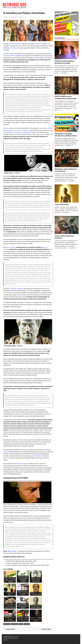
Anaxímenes (26, 132)
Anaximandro (18, 132)
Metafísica (21, 17)
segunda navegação (17, 289)
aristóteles (7, 624)
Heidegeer (41, 58)
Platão (12, 54)
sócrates (27, 624)
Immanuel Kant (19, 464)
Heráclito (6, 128)
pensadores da (14, 56)
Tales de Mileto (8, 132)
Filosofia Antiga (14, 17)
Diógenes (34, 132)
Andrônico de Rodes (15, 44)
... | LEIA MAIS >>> (64, 73)
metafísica (14, 48)
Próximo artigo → (47, 629)
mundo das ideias (10, 247)
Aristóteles (38, 44)
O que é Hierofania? (62, 204)
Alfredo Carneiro (12, 551)
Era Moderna (38, 456)
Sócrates (6, 54)
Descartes (7, 458)
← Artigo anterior (10, 629)
